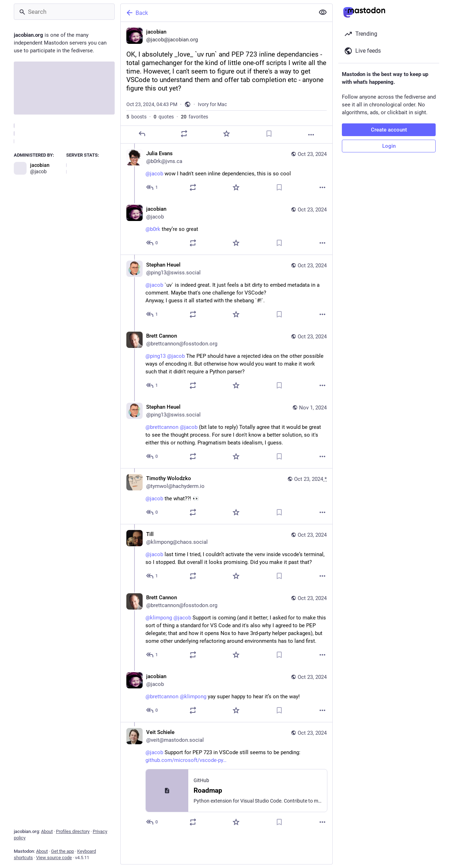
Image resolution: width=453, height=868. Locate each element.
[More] (311, 135)
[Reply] (142, 134)
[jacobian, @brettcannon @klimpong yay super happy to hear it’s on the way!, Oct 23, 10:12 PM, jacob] (226, 694)
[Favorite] (226, 134)
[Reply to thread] (152, 187)
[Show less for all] (323, 12)
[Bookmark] (269, 134)
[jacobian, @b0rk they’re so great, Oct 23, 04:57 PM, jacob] (226, 227)
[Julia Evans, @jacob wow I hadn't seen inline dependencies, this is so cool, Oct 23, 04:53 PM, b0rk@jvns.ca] (226, 171)
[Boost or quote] (184, 134)
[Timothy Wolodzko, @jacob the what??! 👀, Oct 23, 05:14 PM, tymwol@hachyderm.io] (226, 496)
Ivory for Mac (212, 104)
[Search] (64, 12)
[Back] (217, 13)
